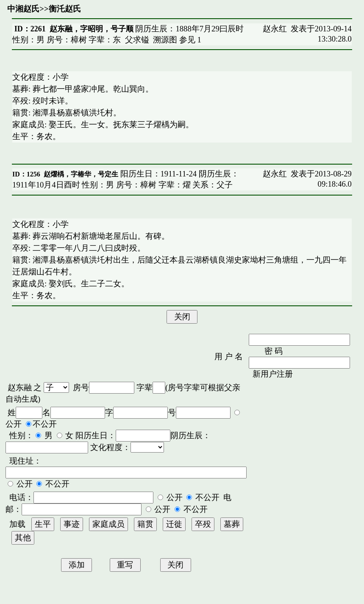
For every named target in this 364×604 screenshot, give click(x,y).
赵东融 (20, 387)
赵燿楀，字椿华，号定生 (81, 174)
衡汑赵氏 (65, 9)
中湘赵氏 (23, 9)
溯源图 (165, 40)
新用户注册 (273, 374)
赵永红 (275, 29)
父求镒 (137, 40)
